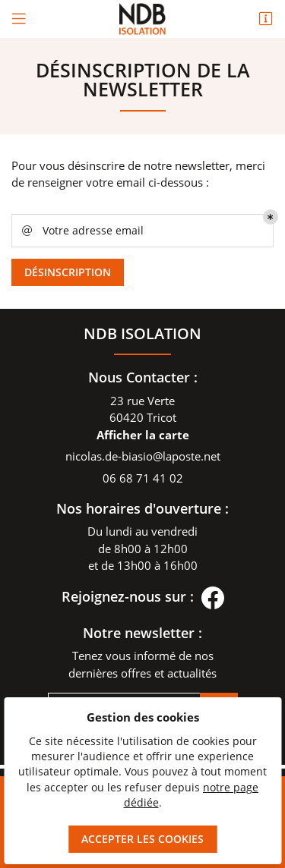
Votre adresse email (82, 231)
